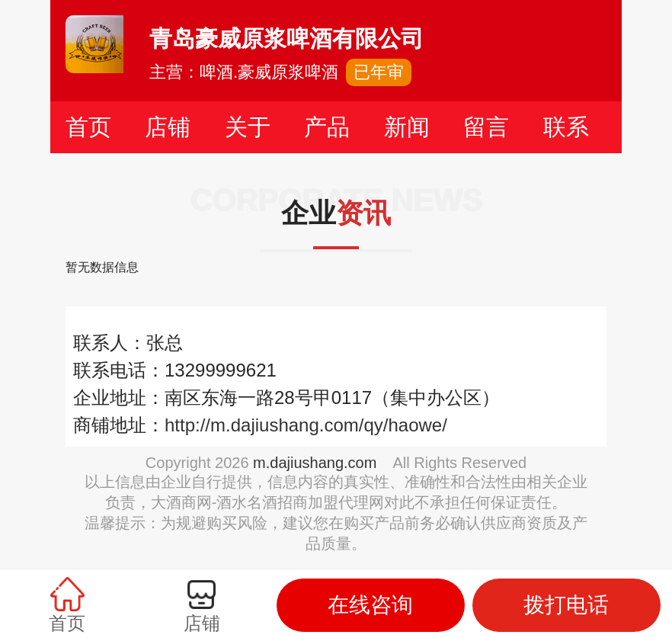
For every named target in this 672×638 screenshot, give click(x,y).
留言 (486, 127)
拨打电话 (566, 605)
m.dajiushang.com (315, 463)
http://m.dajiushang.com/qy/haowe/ (306, 425)
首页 (88, 127)
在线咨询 (370, 605)
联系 (566, 127)
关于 (248, 127)
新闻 (407, 127)
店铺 (168, 127)
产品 (327, 127)
